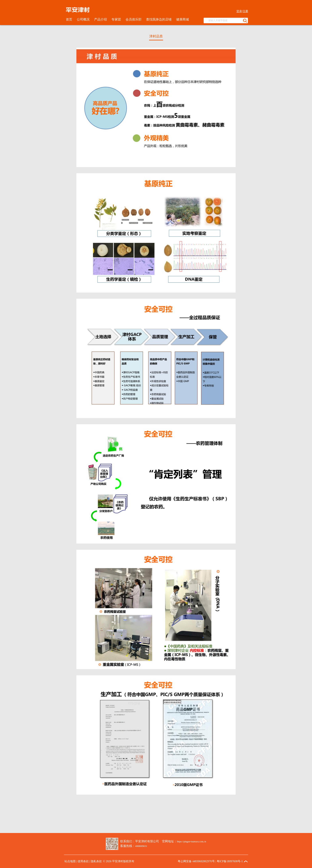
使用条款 (83, 861)
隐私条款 (96, 861)
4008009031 (141, 846)
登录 (239, 11)
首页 (69, 19)
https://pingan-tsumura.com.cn (192, 842)
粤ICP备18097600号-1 (230, 861)
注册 (245, 11)
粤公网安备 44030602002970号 (196, 861)
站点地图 (70, 861)
